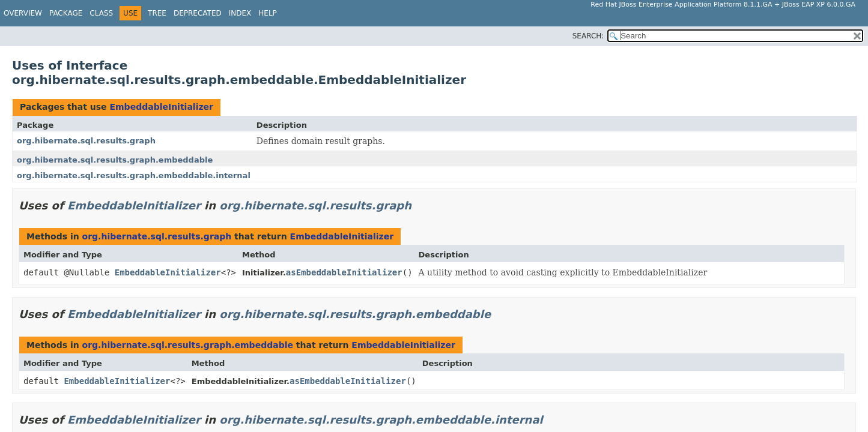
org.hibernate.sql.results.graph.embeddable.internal (134, 175)
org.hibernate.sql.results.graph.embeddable (115, 160)
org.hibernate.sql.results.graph (86, 141)
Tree (157, 13)
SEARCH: (588, 36)
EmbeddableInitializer (161, 107)
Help (268, 13)
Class (101, 13)
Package (66, 13)
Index (240, 13)
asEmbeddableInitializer (344, 272)
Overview (23, 13)
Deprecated (198, 13)
